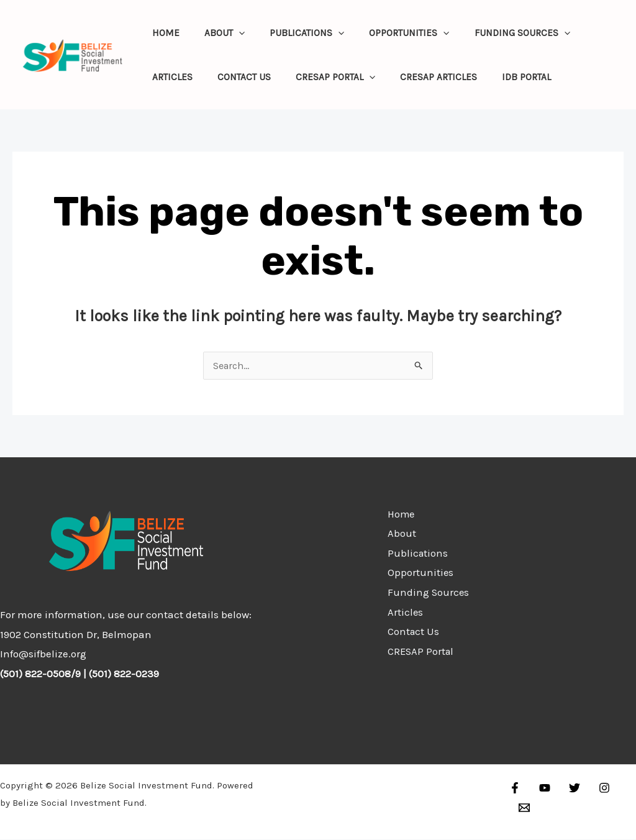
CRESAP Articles (418, 77)
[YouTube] (542, 788)
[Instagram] (595, 788)
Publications (293, 33)
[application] (230, 33)
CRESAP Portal (320, 77)
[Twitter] (568, 788)
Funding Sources (496, 33)
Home (163, 33)
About (216, 33)
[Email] (622, 788)
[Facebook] (515, 788)
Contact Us (235, 77)
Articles (169, 77)
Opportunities (388, 33)
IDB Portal (500, 77)
